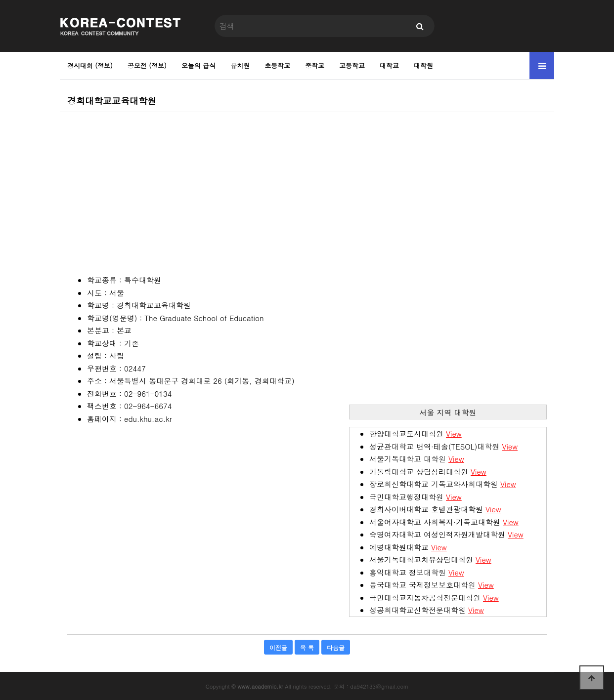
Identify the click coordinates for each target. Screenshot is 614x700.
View (454, 433)
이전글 (278, 647)
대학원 (423, 65)
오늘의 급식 (198, 65)
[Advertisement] (307, 181)
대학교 (389, 65)
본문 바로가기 (0, 0)
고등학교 (352, 65)
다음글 (336, 647)
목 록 (307, 647)
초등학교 (277, 65)
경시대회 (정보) (90, 65)
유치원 (240, 65)
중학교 (315, 65)
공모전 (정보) (147, 65)
